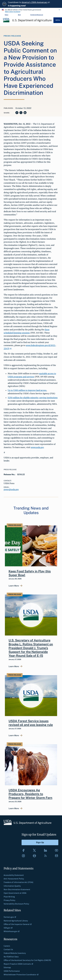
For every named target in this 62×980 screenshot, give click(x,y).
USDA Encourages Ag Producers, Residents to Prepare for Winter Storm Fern (30, 794)
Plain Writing (9, 897)
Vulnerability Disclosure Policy (16, 904)
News (6, 15)
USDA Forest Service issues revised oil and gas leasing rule (31, 723)
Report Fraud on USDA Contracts (18, 964)
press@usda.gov (11, 489)
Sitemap (7, 967)
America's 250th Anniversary (36, 2)
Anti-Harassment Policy (14, 879)
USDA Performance (12, 971)
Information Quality (12, 886)
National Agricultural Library (16, 921)
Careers (7, 946)
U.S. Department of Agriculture (32, 20)
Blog (19, 15)
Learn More (14, 586)
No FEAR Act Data (11, 957)
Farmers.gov (10, 917)
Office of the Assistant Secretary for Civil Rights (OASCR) (27, 960)
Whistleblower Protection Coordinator (21, 974)
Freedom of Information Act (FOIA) (18, 882)
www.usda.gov (37, 447)
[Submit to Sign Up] (40, 842)
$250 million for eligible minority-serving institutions (33, 398)
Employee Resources (37, 15)
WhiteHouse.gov (12, 931)
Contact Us (8, 949)
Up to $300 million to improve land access (27, 390)
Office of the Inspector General (18, 924)
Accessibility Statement (14, 875)
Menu (58, 20)
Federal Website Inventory (15, 953)
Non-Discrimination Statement (17, 889)
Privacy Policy (9, 900)
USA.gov (8, 928)
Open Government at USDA (15, 893)
